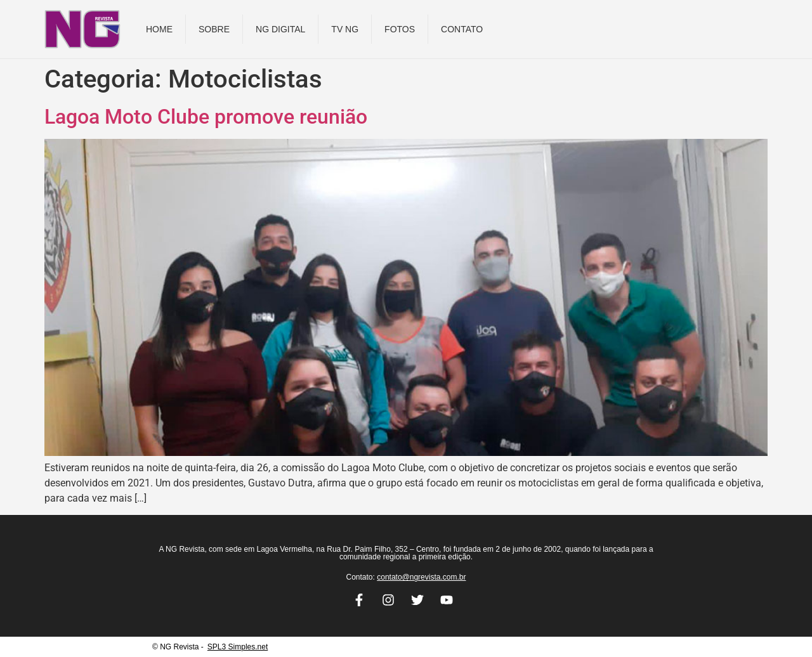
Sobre (214, 29)
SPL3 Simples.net (238, 647)
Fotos (400, 29)
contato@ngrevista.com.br (421, 577)
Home (159, 29)
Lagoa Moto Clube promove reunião (206, 117)
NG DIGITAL (280, 29)
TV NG (345, 29)
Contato (462, 29)
